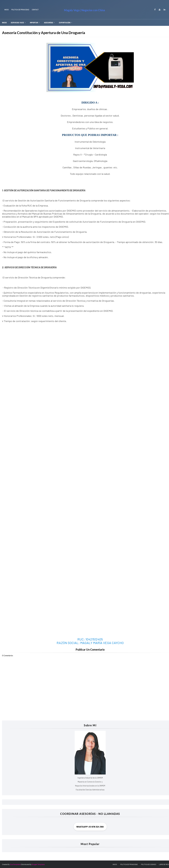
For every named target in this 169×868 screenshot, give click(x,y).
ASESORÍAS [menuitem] (49, 23)
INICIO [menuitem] (4, 23)
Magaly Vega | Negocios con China (84, 10)
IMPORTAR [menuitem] (34, 23)
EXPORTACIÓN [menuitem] (65, 23)
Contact (35, 10)
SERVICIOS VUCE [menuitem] (17, 23)
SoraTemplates (15, 864)
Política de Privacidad (20, 10)
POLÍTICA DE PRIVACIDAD (129, 864)
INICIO (6, 10)
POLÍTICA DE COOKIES (149, 864)
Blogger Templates (38, 864)
